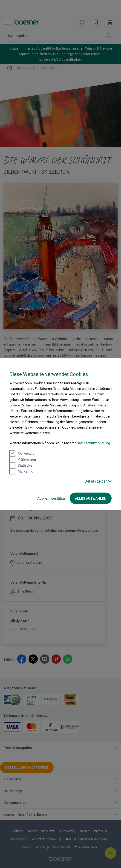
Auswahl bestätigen (52, 498)
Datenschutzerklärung (93, 443)
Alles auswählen (91, 498)
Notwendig (22, 453)
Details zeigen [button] (98, 481)
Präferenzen (23, 459)
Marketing (21, 471)
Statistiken (22, 465)
